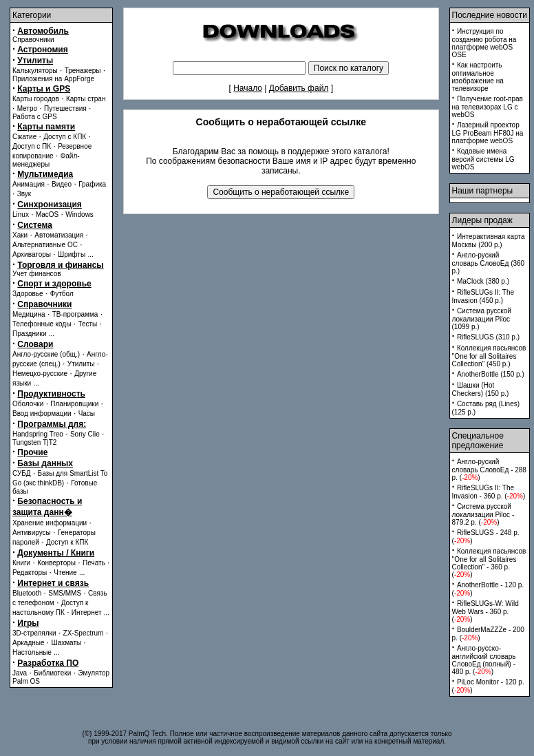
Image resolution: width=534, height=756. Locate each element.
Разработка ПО (48, 663)
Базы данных (45, 463)
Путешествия (65, 108)
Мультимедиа (45, 174)
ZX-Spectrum (84, 633)
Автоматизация (59, 235)
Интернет (87, 612)
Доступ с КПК (65, 137)
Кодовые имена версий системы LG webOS (483, 159)
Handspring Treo (38, 434)
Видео (62, 184)
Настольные (32, 652)
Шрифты (72, 254)
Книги (21, 563)
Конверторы (56, 563)
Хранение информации (50, 523)
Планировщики (74, 404)
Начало (248, 88)
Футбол (62, 294)
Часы (87, 413)
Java (20, 673)
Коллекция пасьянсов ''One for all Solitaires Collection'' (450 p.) (489, 356)
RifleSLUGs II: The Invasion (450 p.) (483, 296)
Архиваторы (32, 254)
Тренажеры (83, 71)
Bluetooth (27, 593)
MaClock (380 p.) (483, 281)
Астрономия (42, 50)
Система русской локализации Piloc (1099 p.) (482, 319)
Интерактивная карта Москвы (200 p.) (489, 241)
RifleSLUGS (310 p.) (488, 337)
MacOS (47, 214)
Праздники (29, 334)
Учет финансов (37, 274)
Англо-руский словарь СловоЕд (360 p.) (489, 263)
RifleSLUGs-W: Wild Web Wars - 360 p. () (485, 611)
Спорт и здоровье (54, 284)
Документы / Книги (56, 553)
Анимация (29, 184)
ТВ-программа (75, 314)
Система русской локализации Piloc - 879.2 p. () (483, 514)
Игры (28, 623)
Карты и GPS (44, 89)
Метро (27, 108)
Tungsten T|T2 (34, 442)
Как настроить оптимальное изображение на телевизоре (478, 77)
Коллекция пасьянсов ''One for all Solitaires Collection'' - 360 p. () (489, 563)
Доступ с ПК (32, 146)
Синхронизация (50, 204)
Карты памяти (46, 127)
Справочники (33, 40)
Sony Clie (85, 434)
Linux (21, 214)
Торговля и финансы (60, 265)
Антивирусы (32, 533)
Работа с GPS (35, 117)
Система (35, 225)
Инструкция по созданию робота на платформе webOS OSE (484, 43)
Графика (92, 184)
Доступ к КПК (67, 542)
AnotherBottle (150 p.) (491, 374)
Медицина (29, 314)
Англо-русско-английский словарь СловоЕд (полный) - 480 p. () (484, 660)
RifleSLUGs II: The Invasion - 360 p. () (489, 492)
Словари (35, 344)
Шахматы (67, 643)
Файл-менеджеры (46, 160)
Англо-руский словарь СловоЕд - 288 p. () (489, 470)
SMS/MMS (65, 593)
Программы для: (52, 424)
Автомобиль (43, 31)
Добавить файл (299, 88)
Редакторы (30, 573)
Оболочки (28, 404)
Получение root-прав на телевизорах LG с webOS (488, 107)
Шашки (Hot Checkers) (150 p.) (481, 389)
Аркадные (29, 643)
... (90, 254)
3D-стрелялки (34, 633)
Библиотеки (52, 673)
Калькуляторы (35, 71)
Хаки (20, 235)
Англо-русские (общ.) (46, 354)
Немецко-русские (40, 374)
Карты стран (86, 99)
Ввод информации (42, 413)
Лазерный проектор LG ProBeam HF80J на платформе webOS (488, 133)
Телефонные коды (42, 324)
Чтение (65, 573)
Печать (94, 563)
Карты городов (36, 99)
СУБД (22, 473)
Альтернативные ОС (45, 245)
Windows (79, 214)
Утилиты (35, 61)
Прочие (32, 452)
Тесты (87, 324)
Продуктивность (51, 394)
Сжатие (24, 137)
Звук (24, 194)
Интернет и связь (53, 583)
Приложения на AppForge (53, 79)
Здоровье (28, 294)
